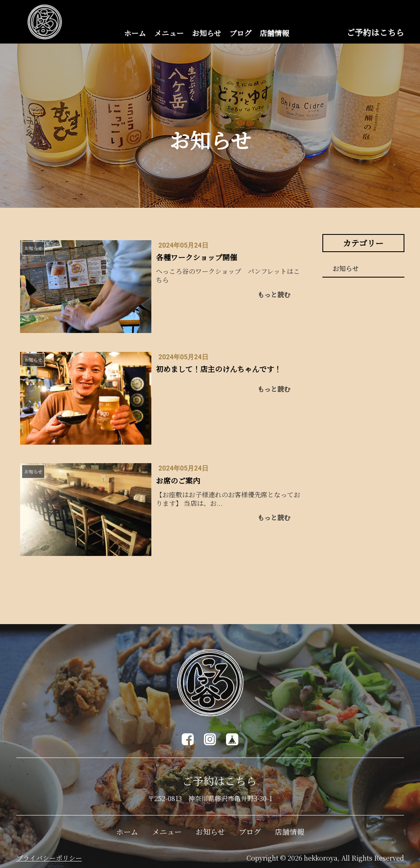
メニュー (169, 33)
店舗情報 (274, 33)
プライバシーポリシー (49, 858)
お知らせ (207, 33)
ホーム (135, 33)
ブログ (240, 33)
